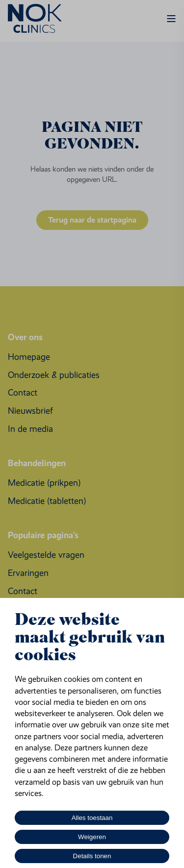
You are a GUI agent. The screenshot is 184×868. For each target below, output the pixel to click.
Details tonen (92, 856)
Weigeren (92, 837)
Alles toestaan (92, 818)
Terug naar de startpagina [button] (92, 220)
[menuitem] (29, 357)
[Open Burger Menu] (171, 19)
